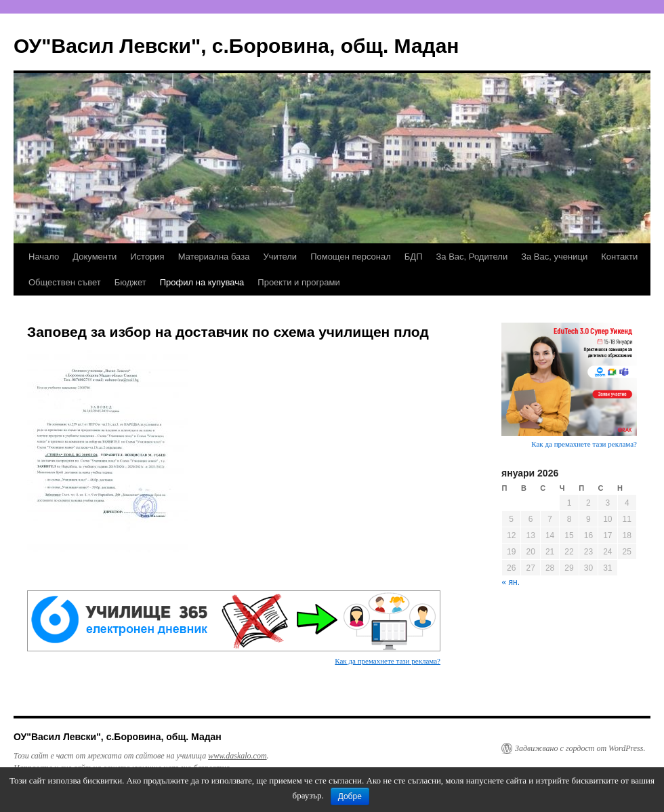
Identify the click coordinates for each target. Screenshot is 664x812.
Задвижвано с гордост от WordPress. (580, 748)
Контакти (619, 257)
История (147, 257)
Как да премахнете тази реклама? (388, 661)
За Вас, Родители (472, 257)
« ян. (511, 582)
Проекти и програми (298, 282)
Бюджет (130, 282)
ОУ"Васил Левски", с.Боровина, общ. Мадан (236, 46)
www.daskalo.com (237, 756)
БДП (414, 257)
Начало (44, 257)
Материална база (214, 257)
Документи (95, 257)
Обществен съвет (65, 282)
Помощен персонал (351, 257)
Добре (350, 796)
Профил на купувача (202, 282)
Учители (280, 257)
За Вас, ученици (554, 257)
